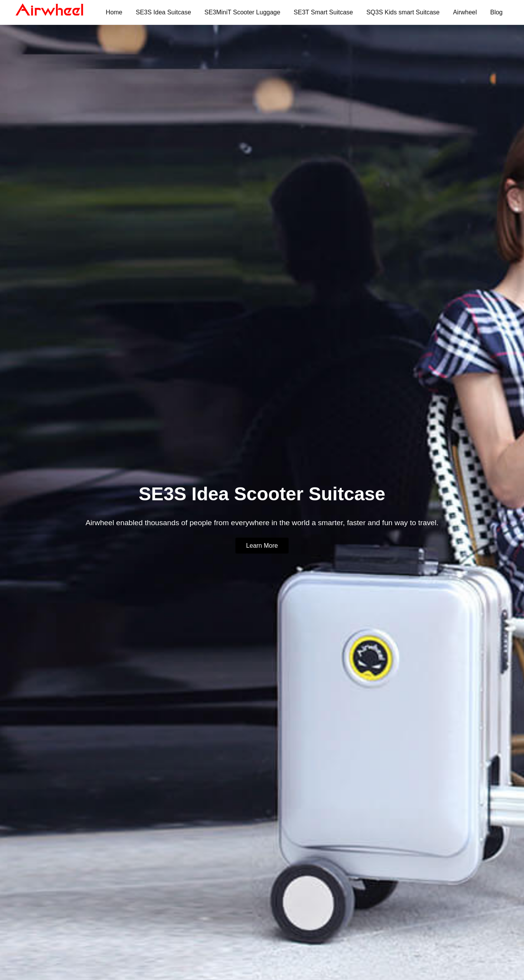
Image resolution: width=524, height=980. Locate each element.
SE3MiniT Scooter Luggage (242, 12)
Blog (496, 12)
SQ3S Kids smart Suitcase (403, 12)
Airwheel (465, 12)
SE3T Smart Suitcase (323, 12)
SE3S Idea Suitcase (163, 12)
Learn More (262, 546)
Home (114, 12)
